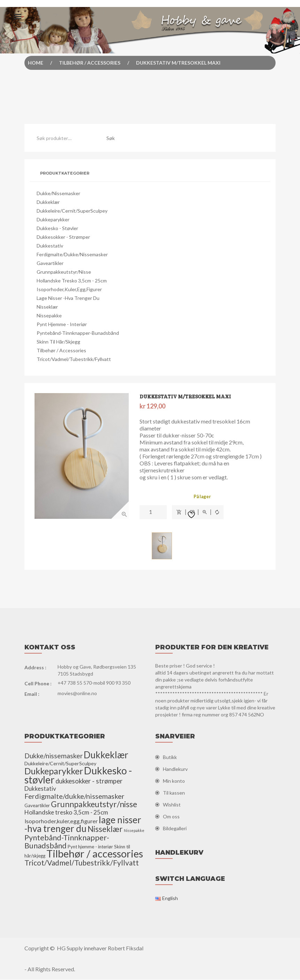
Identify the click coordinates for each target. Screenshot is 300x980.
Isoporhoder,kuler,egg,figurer (69, 289)
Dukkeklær (48, 202)
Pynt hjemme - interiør (62, 324)
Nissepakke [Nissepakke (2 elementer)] (134, 831)
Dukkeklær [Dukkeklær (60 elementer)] (106, 755)
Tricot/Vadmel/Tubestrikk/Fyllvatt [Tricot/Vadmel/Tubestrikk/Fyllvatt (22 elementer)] (82, 863)
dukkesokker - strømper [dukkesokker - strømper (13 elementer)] (89, 781)
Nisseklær (47, 307)
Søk (111, 138)
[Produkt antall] (153, 512)
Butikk (170, 757)
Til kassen (174, 793)
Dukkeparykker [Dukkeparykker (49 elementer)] (54, 771)
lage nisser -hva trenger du (68, 298)
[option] (82, 456)
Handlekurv (175, 769)
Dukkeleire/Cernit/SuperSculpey (72, 211)
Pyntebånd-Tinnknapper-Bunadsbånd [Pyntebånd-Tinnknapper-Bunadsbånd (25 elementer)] (67, 842)
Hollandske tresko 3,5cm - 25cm (72, 281)
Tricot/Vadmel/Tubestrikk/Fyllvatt (74, 359)
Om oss (171, 817)
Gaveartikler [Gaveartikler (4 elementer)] (37, 806)
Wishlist (172, 805)
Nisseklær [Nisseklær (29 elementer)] (105, 829)
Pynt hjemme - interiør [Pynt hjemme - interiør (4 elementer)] (90, 847)
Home (36, 63)
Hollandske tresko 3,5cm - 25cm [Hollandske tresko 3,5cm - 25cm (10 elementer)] (66, 813)
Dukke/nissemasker (58, 193)
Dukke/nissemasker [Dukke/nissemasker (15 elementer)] (54, 756)
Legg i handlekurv (179, 513)
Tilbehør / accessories (90, 63)
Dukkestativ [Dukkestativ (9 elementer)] (40, 789)
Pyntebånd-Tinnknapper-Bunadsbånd (78, 333)
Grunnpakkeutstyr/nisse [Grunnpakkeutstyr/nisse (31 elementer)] (94, 804)
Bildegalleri (175, 829)
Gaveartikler (50, 263)
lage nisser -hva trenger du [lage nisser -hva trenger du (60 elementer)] (83, 824)
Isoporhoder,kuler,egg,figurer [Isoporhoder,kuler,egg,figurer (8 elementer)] (61, 821)
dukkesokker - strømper (63, 237)
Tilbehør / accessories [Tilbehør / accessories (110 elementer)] (95, 854)
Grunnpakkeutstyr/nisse (64, 272)
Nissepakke (49, 315)
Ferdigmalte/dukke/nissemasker (72, 254)
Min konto (174, 781)
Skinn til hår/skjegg (58, 342)
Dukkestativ (50, 246)
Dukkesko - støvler (57, 228)
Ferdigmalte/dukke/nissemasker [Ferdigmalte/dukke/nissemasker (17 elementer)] (74, 796)
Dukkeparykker (53, 219)
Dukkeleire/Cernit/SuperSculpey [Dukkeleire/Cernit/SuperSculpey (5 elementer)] (60, 764)
